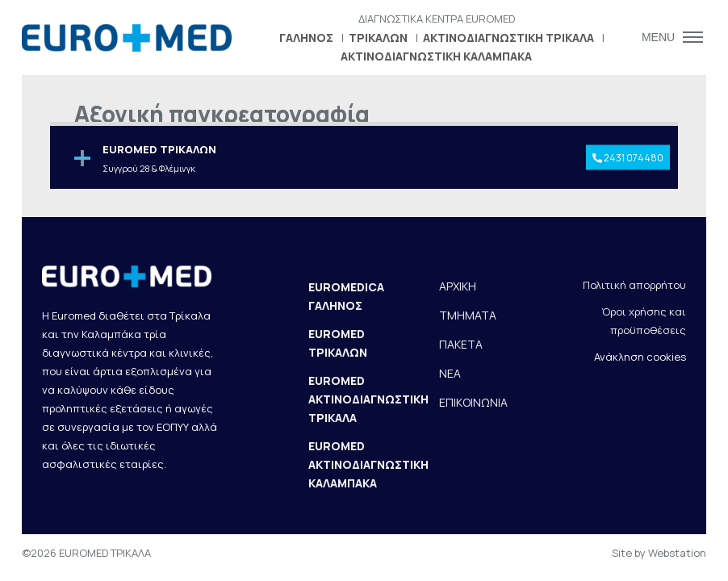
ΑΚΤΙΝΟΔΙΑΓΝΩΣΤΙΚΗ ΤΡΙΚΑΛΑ (508, 38)
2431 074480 (628, 157)
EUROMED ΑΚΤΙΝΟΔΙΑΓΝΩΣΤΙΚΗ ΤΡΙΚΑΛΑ (368, 399)
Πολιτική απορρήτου (634, 285)
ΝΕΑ (450, 373)
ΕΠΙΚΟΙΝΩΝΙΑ (473, 402)
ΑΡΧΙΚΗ (458, 286)
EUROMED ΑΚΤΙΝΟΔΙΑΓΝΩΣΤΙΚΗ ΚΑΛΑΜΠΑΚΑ (368, 464)
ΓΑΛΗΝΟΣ (306, 38)
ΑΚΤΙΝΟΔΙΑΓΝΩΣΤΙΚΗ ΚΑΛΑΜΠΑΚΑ (436, 56)
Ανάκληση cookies (640, 357)
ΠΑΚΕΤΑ (461, 344)
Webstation (677, 553)
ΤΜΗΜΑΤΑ (468, 315)
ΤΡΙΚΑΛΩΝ (378, 38)
